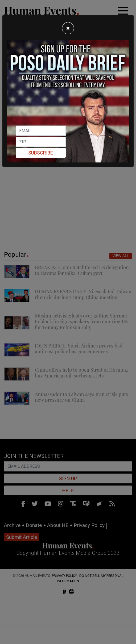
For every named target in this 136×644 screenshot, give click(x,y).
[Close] (68, 28)
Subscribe (41, 153)
